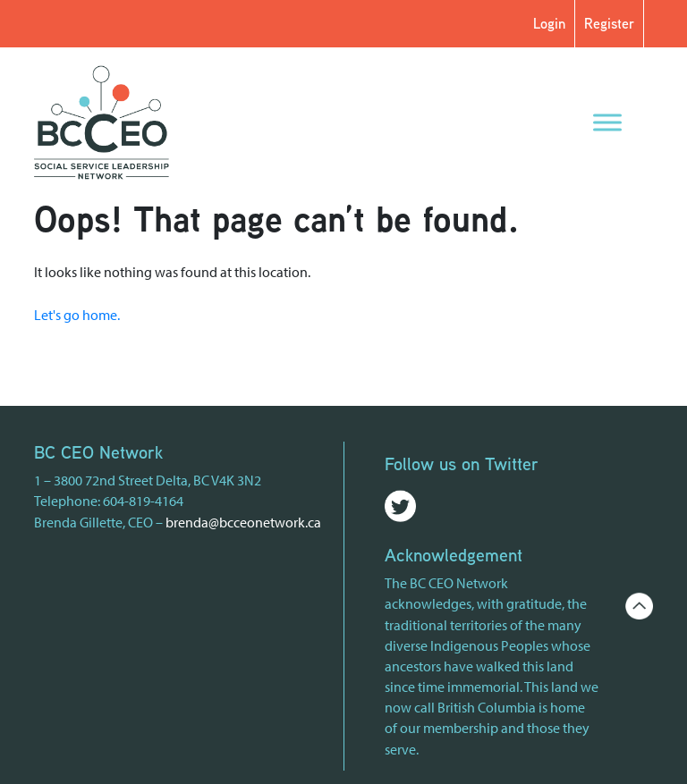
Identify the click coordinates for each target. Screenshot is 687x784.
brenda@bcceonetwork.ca (243, 522)
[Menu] (607, 122)
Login (549, 23)
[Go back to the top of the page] (639, 604)
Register (609, 23)
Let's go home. (77, 315)
